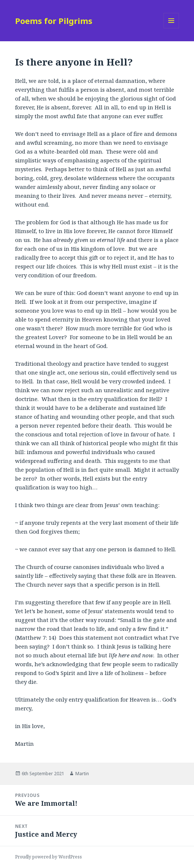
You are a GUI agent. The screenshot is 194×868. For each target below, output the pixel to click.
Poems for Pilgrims (54, 21)
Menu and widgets (171, 28)
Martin (82, 774)
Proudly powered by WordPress (48, 857)
